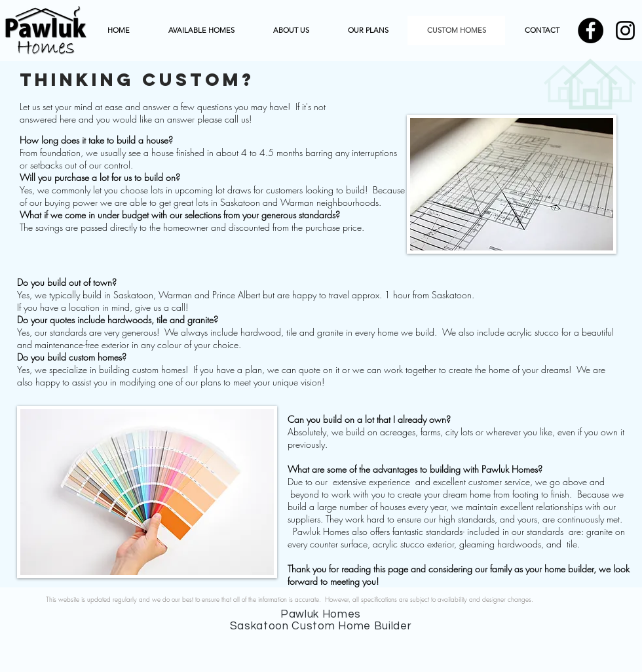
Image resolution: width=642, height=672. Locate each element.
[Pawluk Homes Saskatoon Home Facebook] (591, 30)
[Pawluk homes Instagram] (625, 30)
